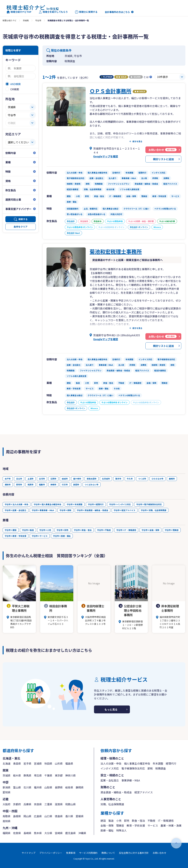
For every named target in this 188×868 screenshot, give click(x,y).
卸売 (127, 821)
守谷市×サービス (40, 536)
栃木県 (17, 775)
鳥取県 (7, 816)
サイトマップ (29, 853)
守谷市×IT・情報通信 (126, 530)
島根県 (17, 816)
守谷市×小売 (45, 530)
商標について (108, 853)
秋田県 (48, 763)
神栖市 (53, 484)
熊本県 (38, 833)
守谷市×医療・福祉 (62, 536)
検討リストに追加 (163, 159)
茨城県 (26, 20)
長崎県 (27, 833)
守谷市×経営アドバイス (125, 510)
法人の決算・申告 (111, 763)
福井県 (38, 787)
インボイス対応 (110, 768)
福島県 (69, 763)
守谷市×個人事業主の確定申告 (47, 504)
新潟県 (7, 787)
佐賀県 (17, 833)
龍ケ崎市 (77, 479)
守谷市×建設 (11, 530)
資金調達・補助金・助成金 (116, 792)
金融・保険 (107, 825)
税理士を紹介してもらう (53, 12)
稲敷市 (42, 484)
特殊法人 (121, 830)
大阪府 (7, 804)
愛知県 (7, 792)
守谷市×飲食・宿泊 (83, 530)
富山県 (17, 787)
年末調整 (158, 763)
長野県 (59, 787)
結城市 (65, 479)
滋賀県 (59, 804)
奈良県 (38, 804)
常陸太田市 (92, 479)
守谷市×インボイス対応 (120, 504)
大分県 (48, 833)
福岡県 (7, 833)
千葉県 (48, 775)
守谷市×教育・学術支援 (16, 536)
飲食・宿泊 (138, 821)
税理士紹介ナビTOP (19, 12)
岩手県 (27, 763)
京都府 (17, 804)
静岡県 (80, 787)
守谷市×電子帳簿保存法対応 (149, 504)
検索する (23, 219)
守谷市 (38, 20)
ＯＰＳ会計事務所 (110, 91)
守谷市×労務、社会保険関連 (154, 510)
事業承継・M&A (131, 780)
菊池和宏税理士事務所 (116, 251)
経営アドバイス (144, 792)
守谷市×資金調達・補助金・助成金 (93, 510)
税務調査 (161, 768)
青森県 (17, 763)
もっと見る (111, 709)
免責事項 (71, 853)
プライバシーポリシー (51, 853)
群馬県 (27, 775)
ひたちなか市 (157, 479)
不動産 (151, 821)
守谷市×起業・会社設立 (16, 510)
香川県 (69, 816)
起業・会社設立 (110, 780)
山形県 (59, 763)
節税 (150, 768)
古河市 (42, 479)
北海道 (7, 763)
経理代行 (171, 763)
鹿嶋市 (172, 479)
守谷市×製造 (28, 530)
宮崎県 (59, 833)
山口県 (48, 816)
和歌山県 (70, 804)
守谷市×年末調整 (75, 504)
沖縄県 (82, 833)
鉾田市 (76, 484)
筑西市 (31, 484)
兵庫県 (27, 804)
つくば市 (142, 479)
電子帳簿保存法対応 (133, 768)
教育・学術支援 (136, 825)
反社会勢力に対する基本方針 (134, 853)
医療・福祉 (107, 830)
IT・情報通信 (166, 821)
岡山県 (27, 816)
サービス (153, 825)
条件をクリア (21, 227)
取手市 (118, 479)
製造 (111, 821)
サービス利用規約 (88, 853)
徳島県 (59, 816)
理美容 (120, 825)
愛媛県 (80, 816)
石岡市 (53, 479)
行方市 (65, 484)
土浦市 (31, 479)
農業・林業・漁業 (171, 825)
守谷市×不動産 (104, 530)
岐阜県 (69, 787)
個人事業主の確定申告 (137, 763)
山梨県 (48, 787)
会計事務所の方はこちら (117, 12)
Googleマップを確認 (106, 156)
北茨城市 (106, 479)
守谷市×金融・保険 (150, 530)
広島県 (38, 816)
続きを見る (137, 141)
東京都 (59, 775)
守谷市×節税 (65, 510)
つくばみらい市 (92, 484)
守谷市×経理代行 (96, 504)
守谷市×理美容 (172, 530)
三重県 (48, 804)
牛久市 (130, 479)
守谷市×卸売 (63, 530)
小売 (119, 821)
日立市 (19, 479)
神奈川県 (70, 775)
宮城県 (38, 763)
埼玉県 (38, 775)
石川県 (27, 787)
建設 (103, 821)
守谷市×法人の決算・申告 (16, 504)
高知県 (7, 821)
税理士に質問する (86, 12)
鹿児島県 (70, 833)
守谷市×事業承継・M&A (43, 510)
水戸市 (8, 479)
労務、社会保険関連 (112, 804)
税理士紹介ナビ (9, 20)
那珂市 (19, 484)
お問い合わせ (159, 853)
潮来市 (8, 484)
